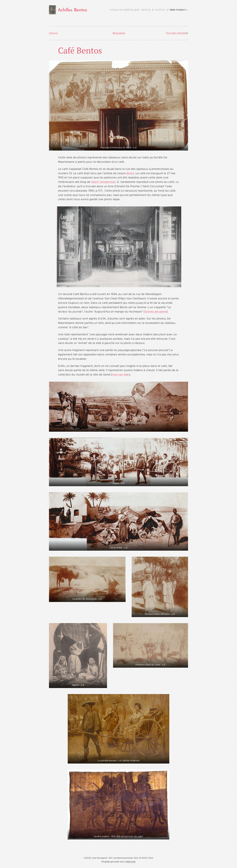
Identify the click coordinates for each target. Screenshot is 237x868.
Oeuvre (53, 33)
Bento (130, 173)
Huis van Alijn (121, 375)
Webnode (131, 862)
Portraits (172, 33)
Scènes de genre (156, 312)
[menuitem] (132, 10)
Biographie (119, 33)
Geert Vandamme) (103, 182)
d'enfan (181, 33)
